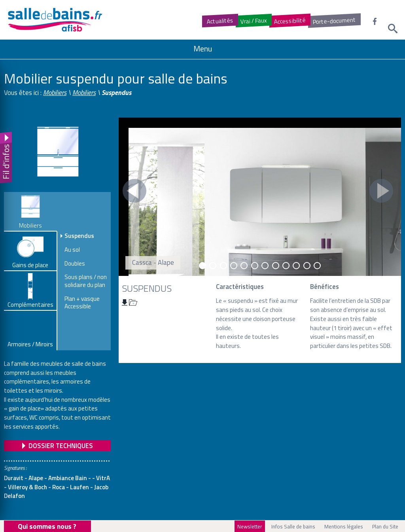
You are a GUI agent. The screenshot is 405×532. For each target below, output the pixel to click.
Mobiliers (55, 93)
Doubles (75, 264)
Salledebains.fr (77, 20)
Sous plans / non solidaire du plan (86, 281)
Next (381, 191)
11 (307, 266)
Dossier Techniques (61, 446)
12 (317, 266)
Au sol (72, 250)
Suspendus (79, 236)
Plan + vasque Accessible (82, 303)
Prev (134, 191)
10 (296, 266)
